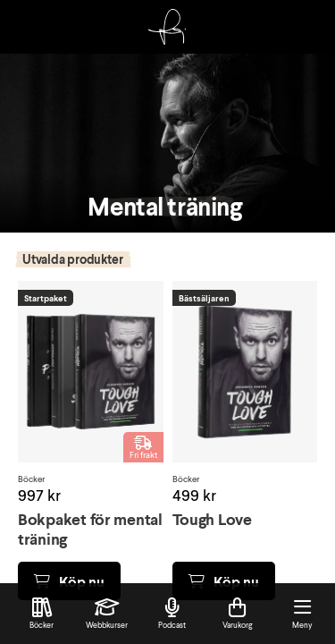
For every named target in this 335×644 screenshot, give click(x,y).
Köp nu (69, 581)
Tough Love (212, 519)
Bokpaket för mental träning (90, 529)
